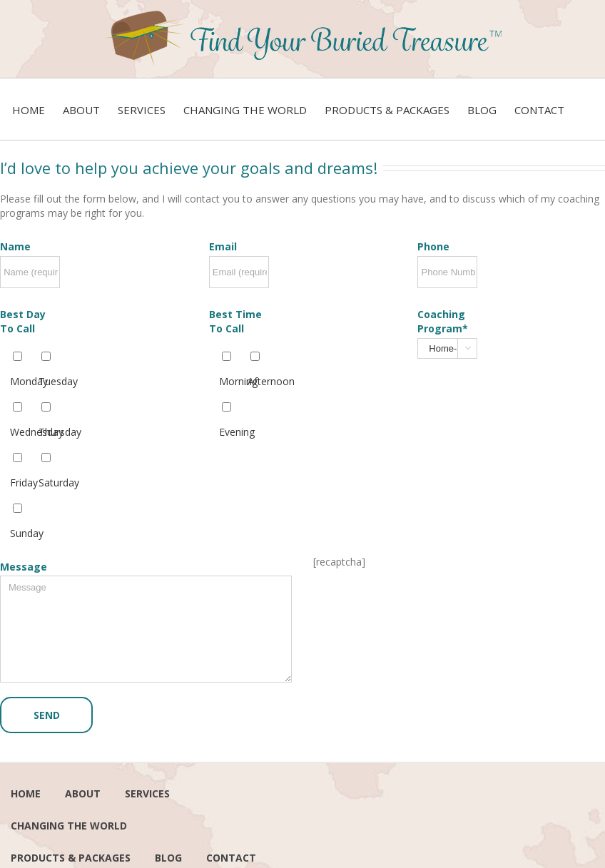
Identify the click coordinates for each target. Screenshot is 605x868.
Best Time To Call (235, 321)
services (147, 793)
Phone (433, 246)
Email (223, 246)
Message (24, 567)
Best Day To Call (23, 321)
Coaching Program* (443, 321)
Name (15, 246)
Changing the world (69, 826)
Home (26, 793)
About (83, 793)
